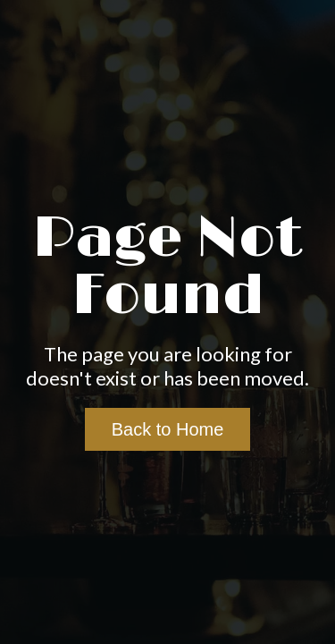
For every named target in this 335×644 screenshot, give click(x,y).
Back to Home (168, 429)
